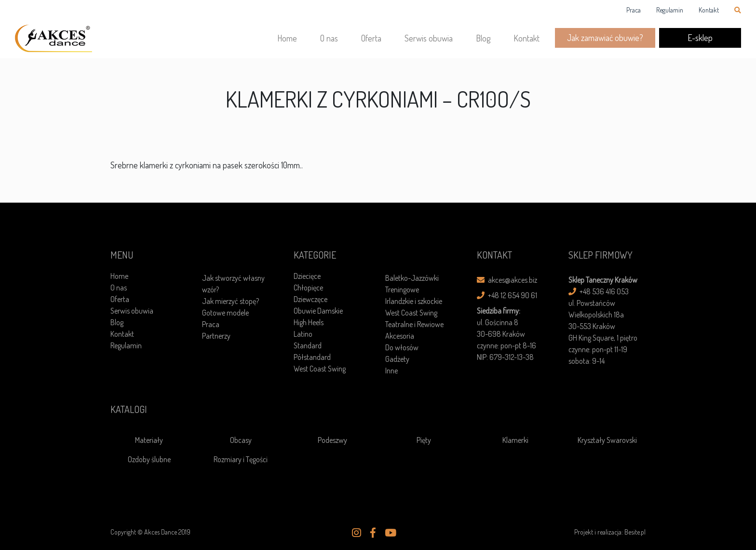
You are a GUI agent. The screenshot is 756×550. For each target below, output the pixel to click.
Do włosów (402, 347)
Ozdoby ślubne (149, 459)
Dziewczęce (310, 299)
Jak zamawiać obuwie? (605, 38)
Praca (634, 10)
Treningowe (402, 289)
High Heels (309, 322)
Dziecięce (307, 276)
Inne (391, 371)
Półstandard (312, 357)
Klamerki (515, 440)
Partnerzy (216, 336)
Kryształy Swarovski (607, 440)
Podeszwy (332, 440)
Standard (308, 345)
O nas (329, 38)
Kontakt (709, 10)
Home (287, 38)
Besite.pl (635, 532)
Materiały (149, 440)
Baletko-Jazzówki (412, 278)
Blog (483, 38)
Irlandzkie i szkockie (414, 301)
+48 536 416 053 (599, 291)
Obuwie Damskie (318, 311)
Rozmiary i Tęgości (241, 459)
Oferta (371, 38)
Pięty (424, 440)
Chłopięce (308, 288)
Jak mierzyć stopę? (230, 301)
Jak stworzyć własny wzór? (233, 284)
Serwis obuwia (429, 38)
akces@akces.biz (507, 280)
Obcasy (241, 440)
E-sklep (700, 38)
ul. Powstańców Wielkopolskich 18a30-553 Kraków (596, 315)
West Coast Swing (320, 369)
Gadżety (397, 359)
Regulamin (670, 10)
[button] (357, 533)
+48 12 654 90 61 (507, 295)
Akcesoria (400, 336)
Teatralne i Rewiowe (414, 324)
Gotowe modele (225, 313)
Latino (303, 334)
